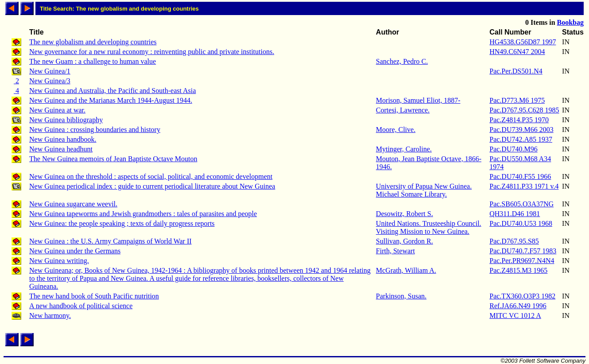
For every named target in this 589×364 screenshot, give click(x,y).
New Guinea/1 (50, 71)
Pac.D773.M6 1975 (517, 100)
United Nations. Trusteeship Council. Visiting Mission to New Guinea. (429, 227)
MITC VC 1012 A (515, 316)
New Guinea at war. (57, 110)
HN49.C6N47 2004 (517, 52)
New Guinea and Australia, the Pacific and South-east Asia (112, 91)
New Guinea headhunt (61, 149)
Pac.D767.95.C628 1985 (524, 110)
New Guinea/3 (50, 81)
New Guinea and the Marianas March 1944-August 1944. (111, 100)
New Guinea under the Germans (75, 251)
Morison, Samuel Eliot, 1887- (418, 100)
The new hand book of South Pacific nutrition (94, 296)
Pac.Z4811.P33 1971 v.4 (524, 186)
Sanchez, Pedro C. (402, 61)
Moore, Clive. (396, 130)
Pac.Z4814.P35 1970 (519, 120)
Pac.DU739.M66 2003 (521, 130)
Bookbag (570, 22)
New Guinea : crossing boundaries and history (95, 130)
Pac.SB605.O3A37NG (521, 204)
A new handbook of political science (81, 306)
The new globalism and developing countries (93, 42)
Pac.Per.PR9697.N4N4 (522, 261)
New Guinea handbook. (63, 139)
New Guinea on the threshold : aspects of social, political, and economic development (151, 176)
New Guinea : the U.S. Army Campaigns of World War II (110, 241)
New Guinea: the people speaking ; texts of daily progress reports (122, 223)
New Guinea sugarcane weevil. (73, 204)
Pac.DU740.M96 (513, 149)
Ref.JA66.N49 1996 (518, 306)
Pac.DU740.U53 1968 (521, 223)
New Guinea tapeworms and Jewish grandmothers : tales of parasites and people (143, 214)
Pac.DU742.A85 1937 (521, 139)
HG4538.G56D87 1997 (523, 42)
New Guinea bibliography (66, 120)
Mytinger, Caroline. (404, 149)
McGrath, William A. (406, 270)
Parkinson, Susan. (401, 296)
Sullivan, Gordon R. (405, 241)
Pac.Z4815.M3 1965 (518, 270)
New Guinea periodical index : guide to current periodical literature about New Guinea (152, 186)
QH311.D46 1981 (515, 214)
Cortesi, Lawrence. (403, 110)
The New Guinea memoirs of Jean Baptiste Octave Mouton (113, 159)
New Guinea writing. (59, 261)
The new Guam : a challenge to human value (93, 61)
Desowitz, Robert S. (405, 214)
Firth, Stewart (395, 251)
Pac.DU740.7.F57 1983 (523, 251)
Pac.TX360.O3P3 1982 (522, 296)
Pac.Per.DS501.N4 (516, 71)
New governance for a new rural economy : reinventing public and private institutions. (152, 52)
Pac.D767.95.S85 (514, 241)
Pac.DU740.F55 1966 (520, 176)
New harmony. (50, 316)
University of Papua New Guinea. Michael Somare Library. (424, 190)
